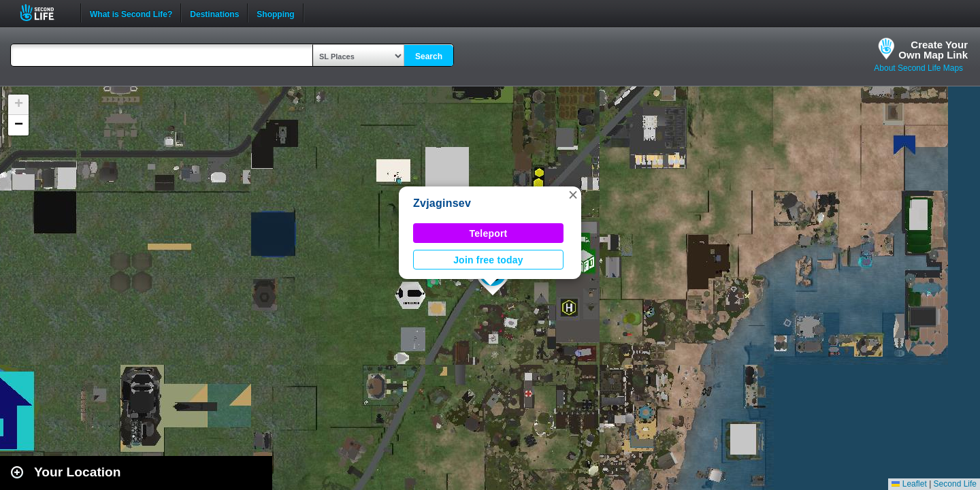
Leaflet (909, 484)
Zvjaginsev (442, 203)
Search (429, 56)
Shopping (275, 13)
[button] (573, 195)
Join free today (488, 260)
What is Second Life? (131, 13)
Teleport (489, 233)
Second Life (45, 13)
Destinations (214, 13)
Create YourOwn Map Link (933, 50)
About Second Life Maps (918, 68)
